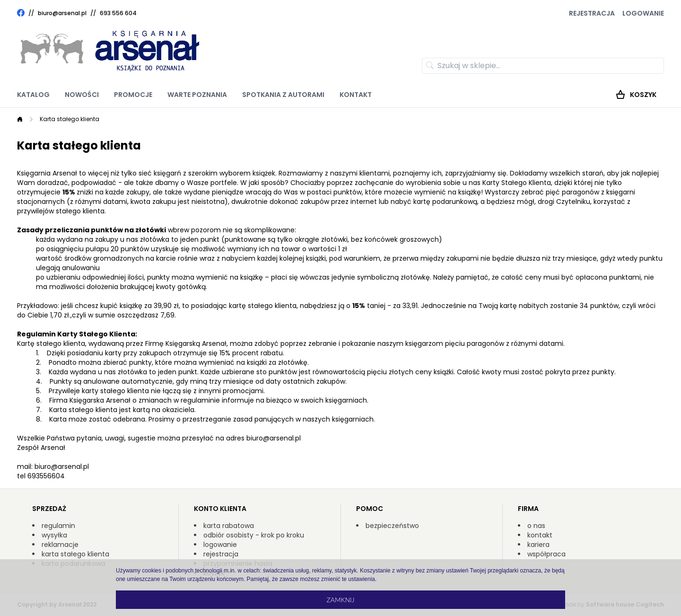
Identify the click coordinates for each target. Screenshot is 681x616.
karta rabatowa (229, 526)
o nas (536, 526)
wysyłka (54, 535)
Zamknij (340, 600)
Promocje (133, 95)
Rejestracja (592, 13)
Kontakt (356, 95)
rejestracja (221, 554)
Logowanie (643, 13)
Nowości (82, 95)
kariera (538, 545)
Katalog (33, 95)
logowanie (220, 545)
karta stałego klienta (75, 554)
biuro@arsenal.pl (62, 13)
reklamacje (60, 545)
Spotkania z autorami (283, 95)
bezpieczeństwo (392, 526)
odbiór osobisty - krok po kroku (254, 535)
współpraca (546, 554)
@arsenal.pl (282, 438)
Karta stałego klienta (70, 119)
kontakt (540, 535)
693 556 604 (118, 13)
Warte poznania (197, 95)
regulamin (58, 526)
